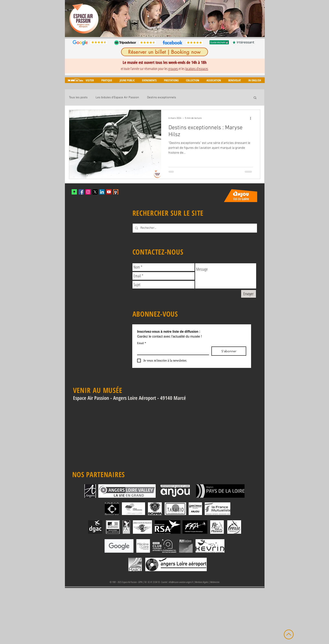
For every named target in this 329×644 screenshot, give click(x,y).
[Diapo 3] (158, 31)
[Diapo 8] (182, 31)
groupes (173, 69)
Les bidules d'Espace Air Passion (117, 97)
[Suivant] (259, 19)
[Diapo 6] (172, 31)
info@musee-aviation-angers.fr (181, 582)
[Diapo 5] (168, 31)
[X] (95, 192)
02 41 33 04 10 (154, 582)
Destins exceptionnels (162, 97)
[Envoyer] (249, 294)
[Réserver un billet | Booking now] (164, 52)
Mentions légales (202, 582)
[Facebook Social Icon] (81, 192)
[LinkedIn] (102, 192)
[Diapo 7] (177, 31)
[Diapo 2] (154, 31)
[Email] (172, 351)
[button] (90, 80)
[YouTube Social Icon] (109, 192)
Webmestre (215, 582)
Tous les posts (78, 97)
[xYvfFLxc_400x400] (74, 192)
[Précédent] (71, 19)
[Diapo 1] (148, 31)
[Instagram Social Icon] (88, 192)
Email (142, 343)
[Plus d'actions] (252, 118)
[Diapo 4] (163, 31)
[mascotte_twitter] (116, 192)
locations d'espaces (197, 69)
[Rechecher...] (194, 228)
